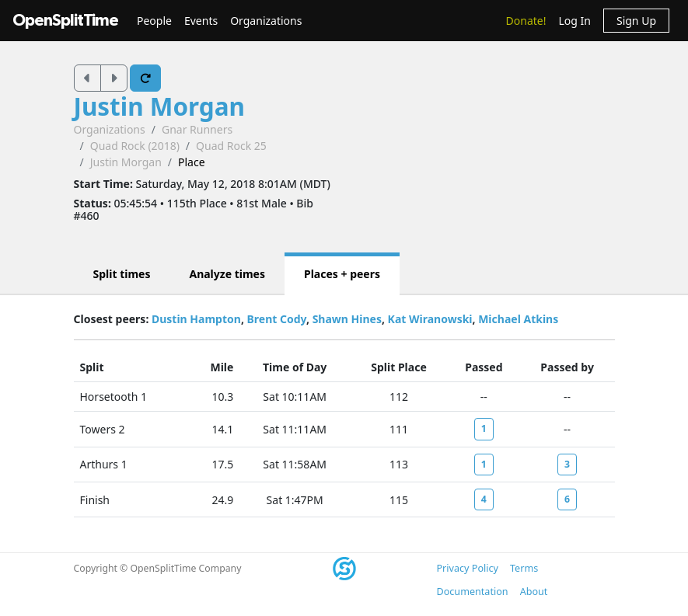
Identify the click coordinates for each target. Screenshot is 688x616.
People (154, 21)
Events (201, 21)
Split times (122, 274)
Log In (574, 21)
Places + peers (342, 274)
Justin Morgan (159, 106)
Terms (524, 568)
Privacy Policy (468, 568)
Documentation (473, 592)
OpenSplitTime (65, 21)
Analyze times (227, 274)
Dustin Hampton (196, 319)
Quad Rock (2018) (135, 146)
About (534, 592)
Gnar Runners (197, 129)
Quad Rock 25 (231, 146)
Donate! (526, 21)
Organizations (266, 21)
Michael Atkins (518, 319)
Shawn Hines (347, 319)
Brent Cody (277, 319)
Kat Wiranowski (430, 319)
